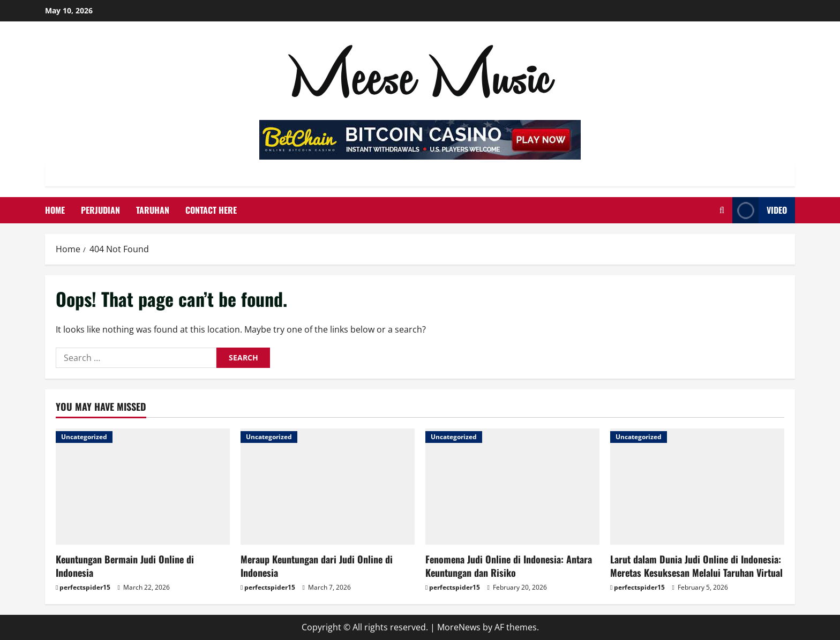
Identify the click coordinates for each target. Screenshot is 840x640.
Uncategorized (84, 437)
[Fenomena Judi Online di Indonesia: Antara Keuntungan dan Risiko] (512, 487)
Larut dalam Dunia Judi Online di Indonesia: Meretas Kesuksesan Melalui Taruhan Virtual (696, 566)
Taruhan (153, 210)
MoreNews (459, 627)
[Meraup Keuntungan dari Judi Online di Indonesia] (328, 487)
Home (55, 210)
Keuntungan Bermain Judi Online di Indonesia (125, 566)
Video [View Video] (760, 210)
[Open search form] (722, 210)
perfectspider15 (85, 587)
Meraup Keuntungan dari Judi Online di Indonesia (317, 566)
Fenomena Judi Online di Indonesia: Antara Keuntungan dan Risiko (509, 566)
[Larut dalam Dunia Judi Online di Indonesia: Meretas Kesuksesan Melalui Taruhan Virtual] (697, 487)
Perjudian (100, 210)
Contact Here (211, 210)
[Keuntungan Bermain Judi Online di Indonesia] (143, 487)
